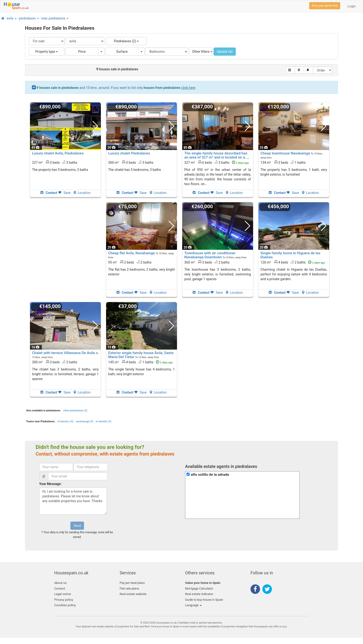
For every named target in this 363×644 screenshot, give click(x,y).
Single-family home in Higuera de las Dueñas (290, 255)
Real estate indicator (199, 594)
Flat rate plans (129, 589)
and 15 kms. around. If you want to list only (116, 88)
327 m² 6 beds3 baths (217, 162)
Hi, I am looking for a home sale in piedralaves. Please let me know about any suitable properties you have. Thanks (73, 501)
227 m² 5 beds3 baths (55, 162)
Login (351, 6)
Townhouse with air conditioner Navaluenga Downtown (210, 255)
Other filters (202, 52)
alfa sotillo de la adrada (210, 475)
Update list (225, 52)
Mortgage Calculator (199, 589)
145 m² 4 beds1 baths (141, 362)
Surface (122, 52)
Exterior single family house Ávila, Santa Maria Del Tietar (141, 355)
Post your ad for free (325, 6)
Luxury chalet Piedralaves (129, 153)
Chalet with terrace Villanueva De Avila (64, 353)
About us (60, 583)
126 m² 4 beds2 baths (293, 262)
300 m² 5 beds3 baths (131, 162)
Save (64, 193)
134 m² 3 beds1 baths (283, 162)
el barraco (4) (65, 421)
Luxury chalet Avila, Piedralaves (58, 153)
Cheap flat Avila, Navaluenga (132, 253)
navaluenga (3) (84, 421)
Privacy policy (64, 600)
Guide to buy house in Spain (204, 600)
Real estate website (133, 594)
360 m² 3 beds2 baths (207, 262)
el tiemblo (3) (103, 421)
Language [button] (193, 605)
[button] (15, 18)
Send (77, 526)
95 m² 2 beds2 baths (130, 262)
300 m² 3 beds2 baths (55, 362)
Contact (60, 589)
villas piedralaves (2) (75, 411)
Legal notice (63, 594)
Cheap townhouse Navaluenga (285, 153)
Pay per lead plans (132, 583)
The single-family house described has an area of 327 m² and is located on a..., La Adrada (217, 157)
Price (82, 52)
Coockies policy (65, 605)
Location (82, 193)
